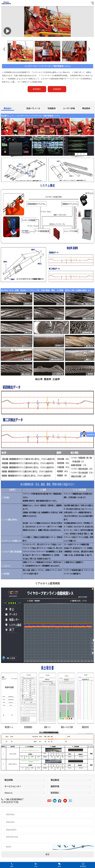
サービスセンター (13, 786)
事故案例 (86, 108)
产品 (36, 865)
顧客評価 (55, 786)
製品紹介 (8, 108)
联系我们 (55, 793)
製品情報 (9, 780)
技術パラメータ (33, 108)
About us (8, 793)
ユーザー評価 (69, 108)
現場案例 (52, 108)
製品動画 (55, 780)
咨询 (59, 865)
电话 (12, 865)
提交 (47, 854)
